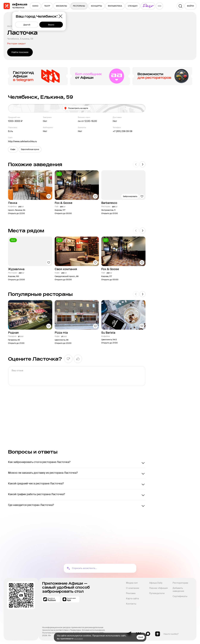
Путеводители (157, 593)
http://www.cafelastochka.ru (22, 141)
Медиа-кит (132, 583)
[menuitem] (35, 6)
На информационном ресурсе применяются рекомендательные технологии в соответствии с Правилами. (73, 629)
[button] (13, 149)
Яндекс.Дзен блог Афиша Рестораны (158, 634)
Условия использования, (94, 630)
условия (78, 639)
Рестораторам (180, 583)
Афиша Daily (156, 583)
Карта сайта (132, 599)
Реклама (131, 593)
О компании (133, 588)
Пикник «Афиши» (159, 588)
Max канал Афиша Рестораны (148, 634)
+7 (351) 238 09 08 (122, 131)
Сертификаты (180, 596)
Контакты (131, 604)
